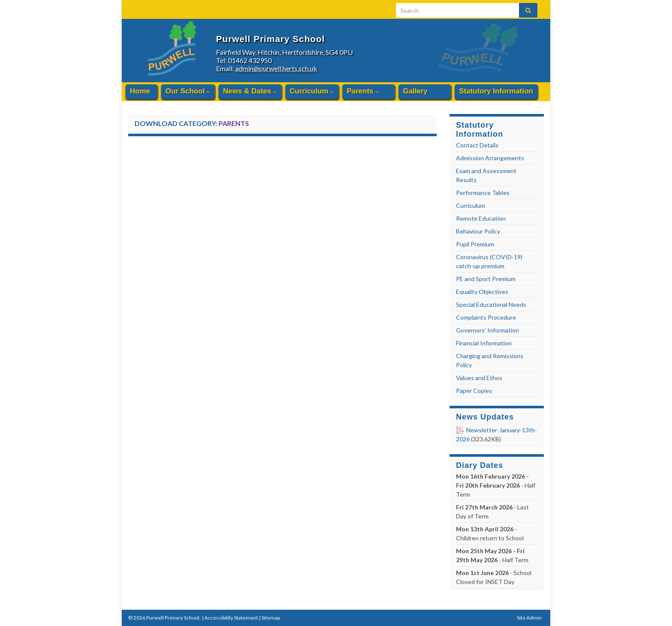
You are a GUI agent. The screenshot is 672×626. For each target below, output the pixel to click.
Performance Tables (483, 193)
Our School (188, 91)
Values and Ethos (479, 378)
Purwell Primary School (340, 35)
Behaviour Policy (478, 231)
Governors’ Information (487, 330)
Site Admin (529, 618)
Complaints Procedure (486, 317)
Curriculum (312, 91)
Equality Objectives (482, 292)
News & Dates (250, 91)
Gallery (415, 91)
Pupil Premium (475, 244)
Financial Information (484, 343)
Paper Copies (474, 391)
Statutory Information (496, 91)
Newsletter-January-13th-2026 (496, 434)
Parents (363, 91)
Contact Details (477, 145)
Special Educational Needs (491, 304)
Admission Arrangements (490, 158)
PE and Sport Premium (486, 279)
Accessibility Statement (231, 618)
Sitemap (271, 618)
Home (140, 91)
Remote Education (481, 218)
